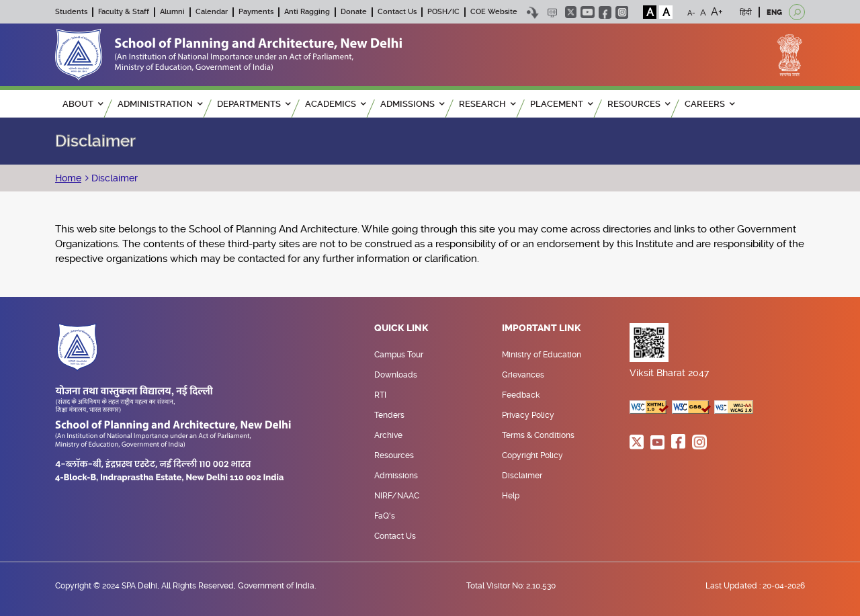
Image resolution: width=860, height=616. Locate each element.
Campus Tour (399, 355)
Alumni (172, 12)
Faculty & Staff (124, 12)
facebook (605, 12)
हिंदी (746, 12)
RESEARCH (487, 104)
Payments (256, 12)
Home (68, 178)
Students (71, 12)
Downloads (396, 375)
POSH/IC (443, 12)
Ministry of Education (542, 355)
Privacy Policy (528, 415)
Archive (388, 435)
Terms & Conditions (538, 435)
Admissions (396, 476)
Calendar (212, 12)
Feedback (521, 395)
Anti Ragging (307, 12)
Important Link (542, 328)
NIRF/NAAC (397, 496)
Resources (394, 455)
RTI (380, 395)
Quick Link (401, 328)
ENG (774, 12)
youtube (588, 12)
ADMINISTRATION (160, 104)
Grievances (523, 375)
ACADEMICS (335, 104)
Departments (254, 104)
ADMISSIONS (412, 104)
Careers (709, 104)
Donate (354, 12)
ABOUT (83, 104)
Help (511, 496)
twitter (571, 12)
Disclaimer (113, 178)
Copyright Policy (532, 455)
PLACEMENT (561, 104)
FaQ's (385, 516)
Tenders (389, 415)
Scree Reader (552, 12)
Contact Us (397, 12)
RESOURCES (639, 104)
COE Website (494, 12)
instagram (622, 12)
